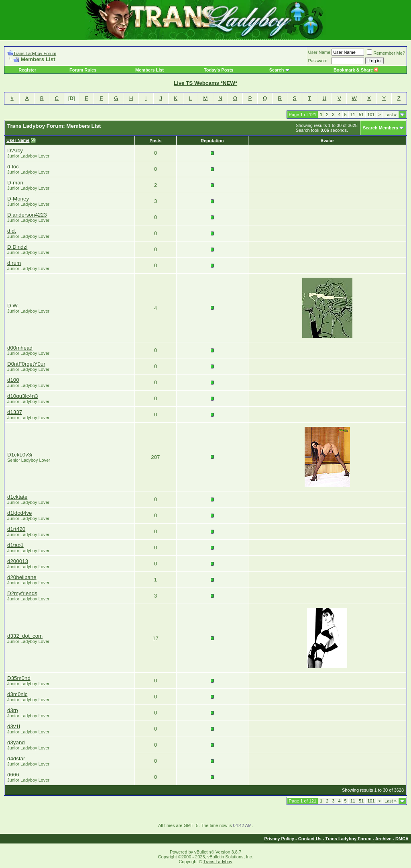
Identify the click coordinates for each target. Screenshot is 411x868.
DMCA (402, 839)
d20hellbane (22, 577)
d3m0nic (17, 694)
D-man (15, 183)
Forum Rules (83, 70)
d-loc (13, 167)
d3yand (16, 742)
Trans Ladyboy (218, 862)
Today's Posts (219, 70)
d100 (13, 380)
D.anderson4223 (27, 215)
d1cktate (17, 497)
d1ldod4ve (20, 513)
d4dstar (16, 758)
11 (353, 115)
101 (371, 115)
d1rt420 (16, 529)
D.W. (13, 306)
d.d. (12, 231)
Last (391, 115)
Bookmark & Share (356, 70)
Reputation (212, 141)
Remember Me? (386, 53)
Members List (150, 70)
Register (27, 70)
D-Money (18, 199)
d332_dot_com (25, 636)
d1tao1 (15, 545)
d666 (13, 775)
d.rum (14, 263)
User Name (319, 52)
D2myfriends (22, 593)
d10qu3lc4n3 (22, 396)
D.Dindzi (17, 247)
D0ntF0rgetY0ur (26, 364)
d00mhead (20, 348)
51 (361, 115)
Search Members (380, 128)
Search (277, 70)
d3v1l (14, 726)
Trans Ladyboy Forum (35, 53)
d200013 (18, 561)
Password (318, 61)
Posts (155, 141)
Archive (383, 839)
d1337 (15, 412)
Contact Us (310, 839)
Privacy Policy (279, 839)
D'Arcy (15, 150)
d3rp (13, 710)
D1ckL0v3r (20, 455)
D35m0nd (19, 678)
